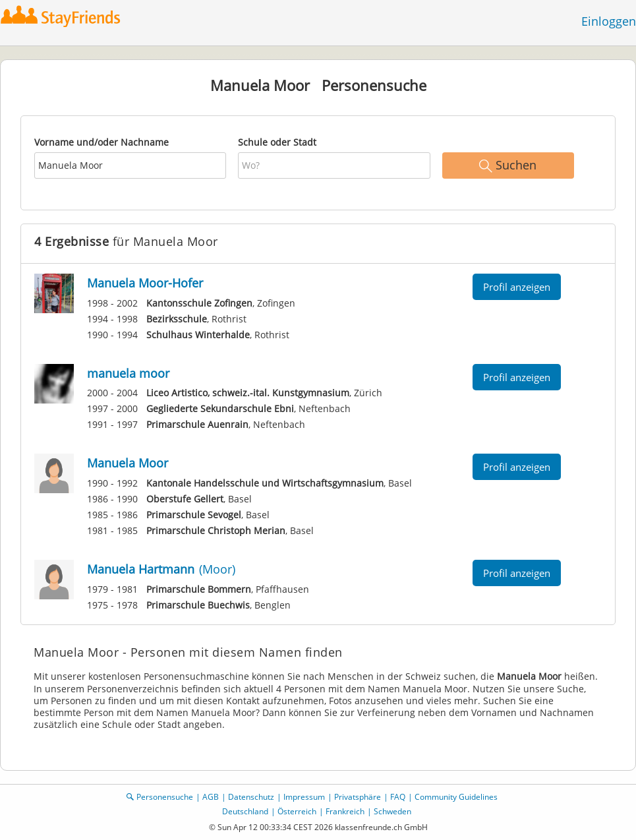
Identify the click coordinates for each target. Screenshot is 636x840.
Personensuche (165, 797)
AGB (211, 797)
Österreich (297, 811)
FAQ (398, 797)
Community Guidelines (456, 797)
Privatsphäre (358, 797)
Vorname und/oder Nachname (101, 142)
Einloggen (609, 21)
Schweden (392, 811)
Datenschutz (251, 797)
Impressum (304, 797)
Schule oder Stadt (277, 142)
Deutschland (245, 811)
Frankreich (345, 811)
